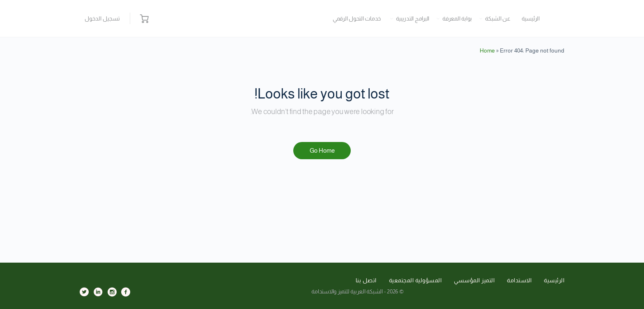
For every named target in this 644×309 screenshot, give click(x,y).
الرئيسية (531, 18)
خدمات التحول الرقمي (357, 18)
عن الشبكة (498, 18)
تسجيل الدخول (102, 18)
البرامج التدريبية (413, 18)
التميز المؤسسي (474, 280)
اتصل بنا (366, 280)
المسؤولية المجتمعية (415, 280)
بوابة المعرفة (457, 18)
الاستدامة (519, 280)
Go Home (322, 150)
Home (487, 50)
